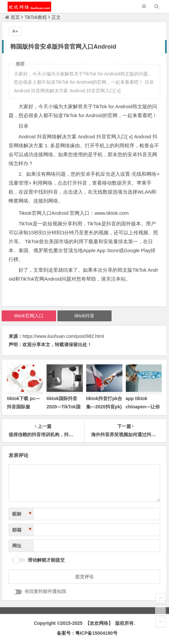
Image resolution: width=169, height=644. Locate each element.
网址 (17, 546)
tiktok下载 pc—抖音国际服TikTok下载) (23, 407)
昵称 (22, 514)
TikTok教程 (36, 17)
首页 (12, 17)
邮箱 (22, 530)
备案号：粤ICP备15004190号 (87, 633)
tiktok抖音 (84, 316)
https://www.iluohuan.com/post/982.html (63, 336)
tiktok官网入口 (29, 316)
